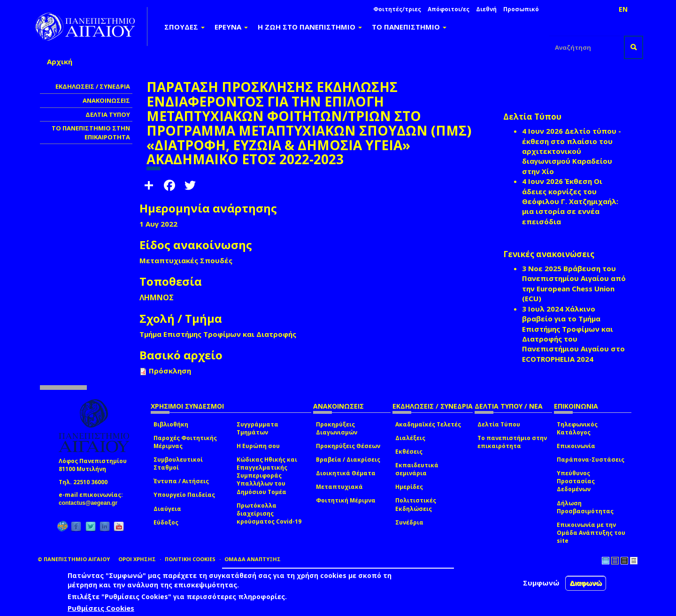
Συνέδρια (409, 522)
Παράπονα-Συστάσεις (591, 460)
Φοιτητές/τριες (397, 9)
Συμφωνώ (541, 583)
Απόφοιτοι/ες (449, 9)
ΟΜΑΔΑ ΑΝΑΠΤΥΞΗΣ (253, 559)
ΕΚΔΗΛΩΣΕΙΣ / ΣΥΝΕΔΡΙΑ (93, 86)
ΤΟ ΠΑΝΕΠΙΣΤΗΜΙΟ (409, 27)
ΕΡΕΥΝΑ (231, 27)
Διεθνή (486, 9)
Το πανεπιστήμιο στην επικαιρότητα (512, 442)
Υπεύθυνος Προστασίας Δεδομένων (576, 481)
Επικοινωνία (576, 446)
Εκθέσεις (409, 452)
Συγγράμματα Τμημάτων (257, 428)
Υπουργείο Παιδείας (184, 495)
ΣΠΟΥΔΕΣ (184, 27)
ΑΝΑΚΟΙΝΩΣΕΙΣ (106, 100)
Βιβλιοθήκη (171, 424)
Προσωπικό (521, 9)
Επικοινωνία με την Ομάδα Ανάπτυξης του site (591, 533)
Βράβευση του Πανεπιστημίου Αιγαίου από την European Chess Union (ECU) (574, 283)
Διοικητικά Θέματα (346, 473)
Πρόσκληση (170, 371)
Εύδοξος (166, 522)
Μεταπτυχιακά (339, 487)
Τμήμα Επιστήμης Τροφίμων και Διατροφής (218, 334)
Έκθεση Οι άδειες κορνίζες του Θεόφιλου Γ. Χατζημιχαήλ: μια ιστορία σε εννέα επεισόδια (570, 201)
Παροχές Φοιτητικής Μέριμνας (185, 442)
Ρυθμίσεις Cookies (101, 608)
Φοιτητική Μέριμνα (346, 500)
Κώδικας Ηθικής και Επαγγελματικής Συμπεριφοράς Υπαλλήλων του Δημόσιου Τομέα (267, 476)
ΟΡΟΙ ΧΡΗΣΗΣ (137, 559)
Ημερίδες (409, 487)
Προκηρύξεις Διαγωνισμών (337, 428)
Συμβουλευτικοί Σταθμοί (178, 464)
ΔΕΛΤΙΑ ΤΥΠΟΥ (108, 114)
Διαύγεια (167, 509)
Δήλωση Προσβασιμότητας (585, 507)
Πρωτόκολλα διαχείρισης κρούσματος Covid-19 (269, 513)
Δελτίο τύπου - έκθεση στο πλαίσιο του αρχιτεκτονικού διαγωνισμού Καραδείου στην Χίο (572, 151)
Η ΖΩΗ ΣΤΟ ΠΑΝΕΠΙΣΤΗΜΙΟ (310, 27)
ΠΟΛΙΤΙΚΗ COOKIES (190, 559)
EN (623, 9)
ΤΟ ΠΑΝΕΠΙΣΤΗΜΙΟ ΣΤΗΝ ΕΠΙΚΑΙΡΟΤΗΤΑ (91, 133)
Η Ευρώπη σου (258, 446)
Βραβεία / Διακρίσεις (348, 460)
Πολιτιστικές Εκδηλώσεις (416, 504)
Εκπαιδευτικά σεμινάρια (417, 469)
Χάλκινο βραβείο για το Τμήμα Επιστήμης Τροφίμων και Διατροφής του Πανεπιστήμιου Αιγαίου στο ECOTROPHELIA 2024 (573, 334)
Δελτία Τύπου (499, 424)
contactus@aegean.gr (91, 503)
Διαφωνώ (586, 583)
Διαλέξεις (410, 438)
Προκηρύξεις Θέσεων (348, 446)
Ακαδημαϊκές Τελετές (428, 424)
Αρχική (60, 61)
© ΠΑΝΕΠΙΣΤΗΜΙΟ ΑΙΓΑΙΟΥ (74, 559)
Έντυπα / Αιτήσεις (181, 481)
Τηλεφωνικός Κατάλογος (577, 428)
